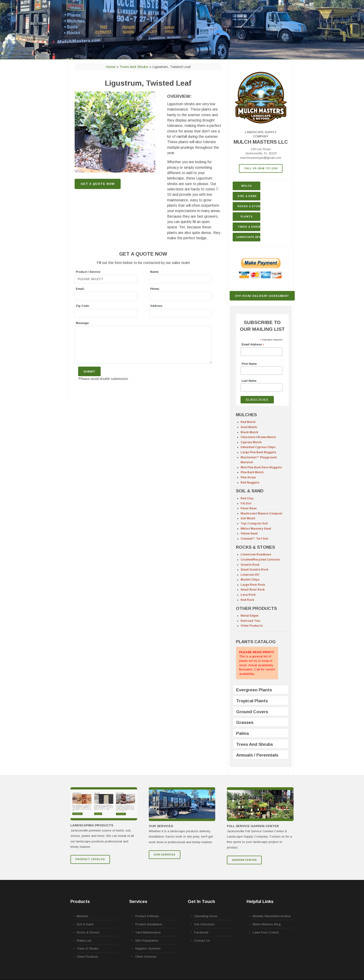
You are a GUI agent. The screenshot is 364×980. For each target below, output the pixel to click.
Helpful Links (260, 901)
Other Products (252, 626)
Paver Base (249, 508)
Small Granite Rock (254, 570)
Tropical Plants (252, 701)
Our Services (165, 855)
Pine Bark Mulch (252, 472)
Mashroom (248, 514)
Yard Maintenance (148, 932)
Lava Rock (248, 595)
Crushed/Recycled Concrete (260, 560)
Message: (83, 323)
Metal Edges (250, 616)
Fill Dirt (246, 504)
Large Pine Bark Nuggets (258, 452)
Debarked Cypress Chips (258, 447)
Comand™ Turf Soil (254, 539)
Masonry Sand (261, 529)
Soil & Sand (247, 196)
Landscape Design (248, 237)
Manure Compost (270, 514)
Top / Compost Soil (254, 524)
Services (138, 901)
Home (111, 67)
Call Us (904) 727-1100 (261, 168)
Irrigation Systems (148, 948)
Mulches (83, 916)
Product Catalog (90, 859)
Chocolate (248, 437)
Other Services (146, 957)
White (245, 529)
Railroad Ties (250, 621)
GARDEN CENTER (244, 860)
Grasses (245, 722)
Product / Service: (88, 272)
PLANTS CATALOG (256, 642)
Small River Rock (253, 590)
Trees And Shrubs (255, 744)
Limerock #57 (250, 575)
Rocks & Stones (88, 932)
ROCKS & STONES (255, 547)
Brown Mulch (267, 437)
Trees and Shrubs (134, 67)
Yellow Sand (249, 534)
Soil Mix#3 (248, 518)
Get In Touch (201, 901)
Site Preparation (147, 941)
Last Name (249, 381)
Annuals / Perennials (257, 755)
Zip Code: (83, 306)
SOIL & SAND (250, 491)
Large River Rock (253, 585)
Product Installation (149, 924)
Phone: (155, 289)
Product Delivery (147, 916)
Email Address (253, 345)
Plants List (84, 941)
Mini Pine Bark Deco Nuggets (261, 467)
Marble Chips (250, 580)
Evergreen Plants (254, 690)
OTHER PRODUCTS (256, 608)
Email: (80, 289)
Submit (89, 371)
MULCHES (246, 415)
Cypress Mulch (251, 442)
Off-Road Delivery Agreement (262, 296)
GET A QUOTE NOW (98, 184)
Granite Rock (250, 565)
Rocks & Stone (249, 206)
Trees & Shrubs (249, 227)
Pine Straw (248, 477)
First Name (249, 364)
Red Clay (247, 498)
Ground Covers (252, 712)
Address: (157, 306)
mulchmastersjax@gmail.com (261, 158)
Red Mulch (248, 422)
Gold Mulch (249, 427)
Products (80, 901)
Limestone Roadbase (256, 554)
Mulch (246, 186)
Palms (243, 733)
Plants (247, 216)
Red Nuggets (250, 483)
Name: (155, 272)
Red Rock (247, 600)
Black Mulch (249, 432)
